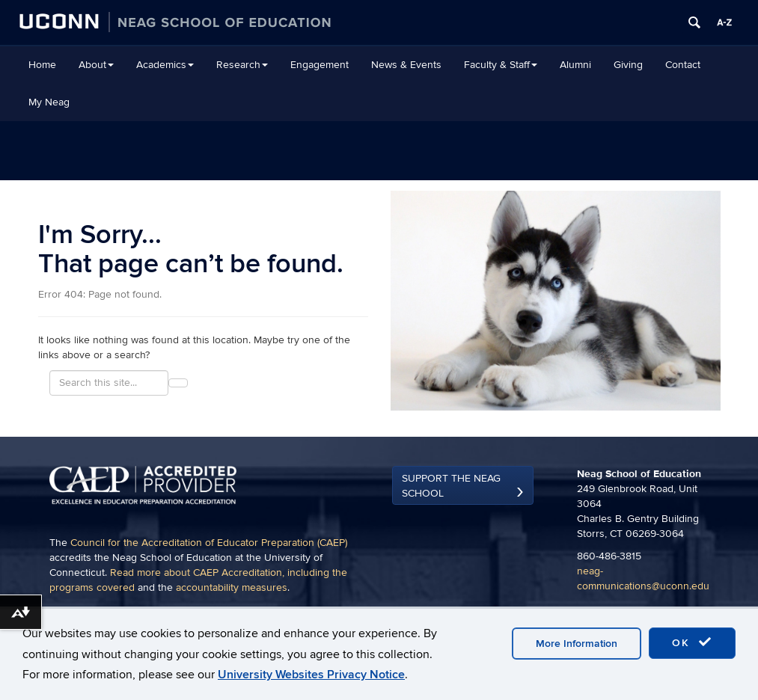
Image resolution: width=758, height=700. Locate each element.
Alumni (575, 65)
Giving (628, 65)
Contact (683, 65)
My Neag (49, 102)
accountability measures (232, 587)
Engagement (320, 65)
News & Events (406, 65)
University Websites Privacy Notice (311, 675)
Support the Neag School (451, 486)
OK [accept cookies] (692, 642)
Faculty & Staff (501, 65)
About (96, 65)
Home (42, 65)
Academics (165, 65)
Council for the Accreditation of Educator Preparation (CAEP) (209, 543)
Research (242, 65)
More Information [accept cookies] (577, 644)
